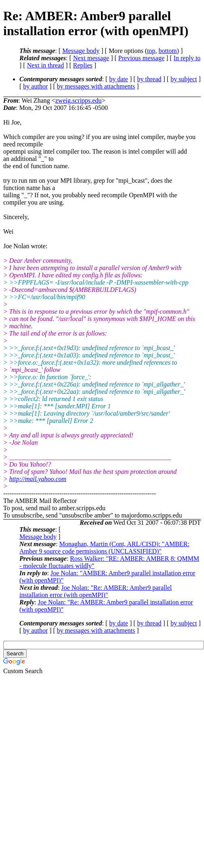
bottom (167, 51)
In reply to (187, 58)
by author (35, 86)
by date (119, 79)
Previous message (141, 58)
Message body (81, 51)
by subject (184, 79)
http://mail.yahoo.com (38, 479)
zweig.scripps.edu (79, 100)
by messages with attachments (96, 86)
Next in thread (46, 65)
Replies (83, 65)
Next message (91, 58)
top (151, 51)
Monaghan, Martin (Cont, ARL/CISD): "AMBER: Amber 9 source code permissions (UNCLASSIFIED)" (104, 548)
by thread (149, 79)
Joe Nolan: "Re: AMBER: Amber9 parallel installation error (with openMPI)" (96, 591)
